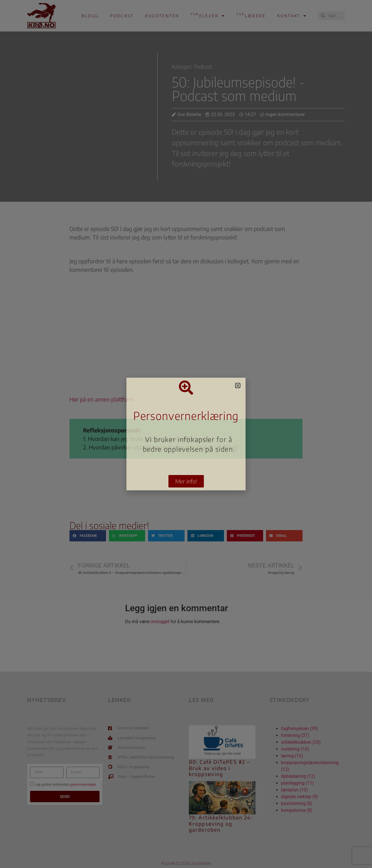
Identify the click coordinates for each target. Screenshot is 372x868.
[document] (186, 434)
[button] (238, 385)
